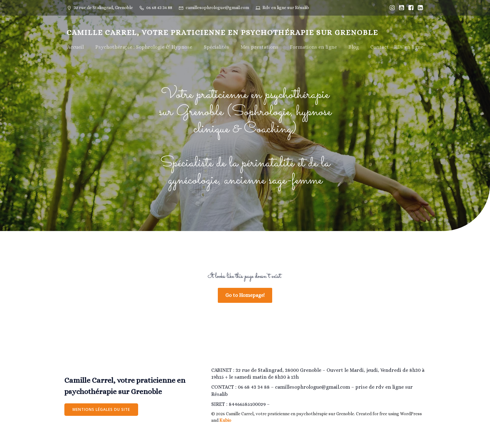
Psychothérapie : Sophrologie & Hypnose (144, 47)
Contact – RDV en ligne (397, 47)
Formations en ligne (313, 47)
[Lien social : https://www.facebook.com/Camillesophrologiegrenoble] (409, 8)
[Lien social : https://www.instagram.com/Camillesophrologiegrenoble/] (391, 8)
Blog (354, 47)
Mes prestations (260, 47)
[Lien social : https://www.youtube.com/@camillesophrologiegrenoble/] (400, 8)
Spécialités (216, 47)
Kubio (225, 421)
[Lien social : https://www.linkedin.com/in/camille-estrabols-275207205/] (419, 8)
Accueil (75, 47)
